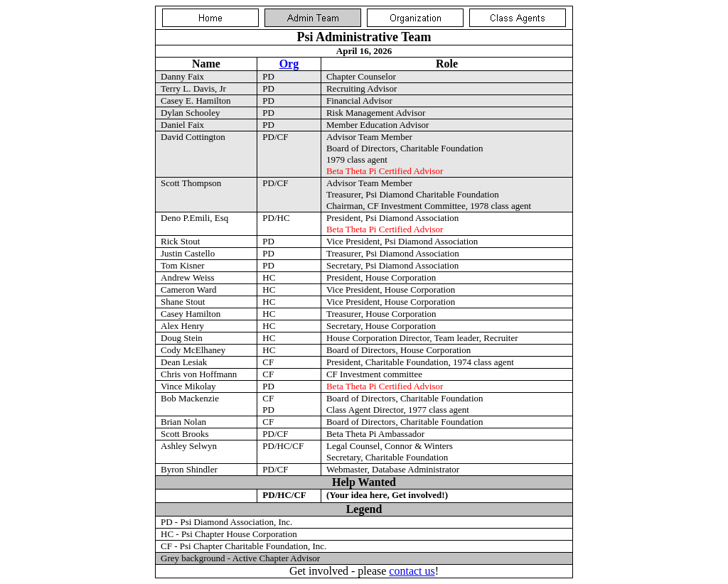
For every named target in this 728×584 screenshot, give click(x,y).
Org (289, 64)
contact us (412, 571)
